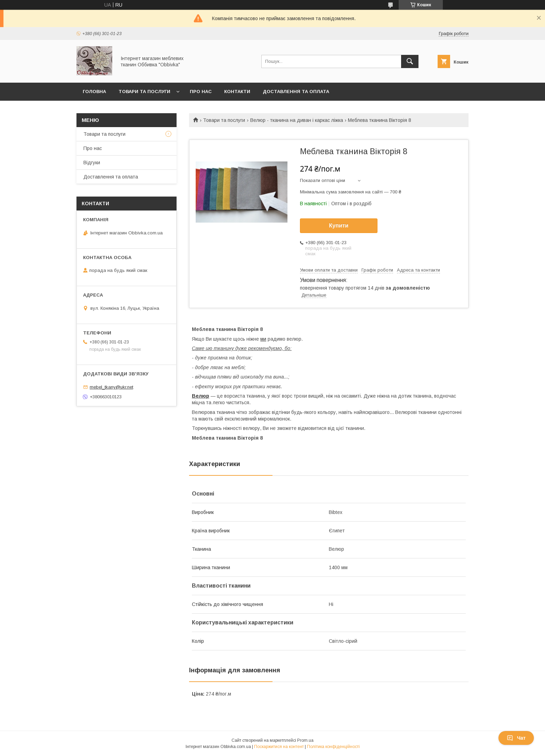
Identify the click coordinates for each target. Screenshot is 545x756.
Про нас (201, 92)
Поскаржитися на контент (279, 747)
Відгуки (92, 163)
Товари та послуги (144, 92)
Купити (339, 226)
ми (263, 339)
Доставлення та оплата (296, 92)
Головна (94, 92)
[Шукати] (410, 61)
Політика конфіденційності (333, 747)
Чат (516, 738)
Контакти (237, 92)
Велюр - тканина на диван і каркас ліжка (297, 120)
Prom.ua (305, 740)
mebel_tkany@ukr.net (111, 387)
